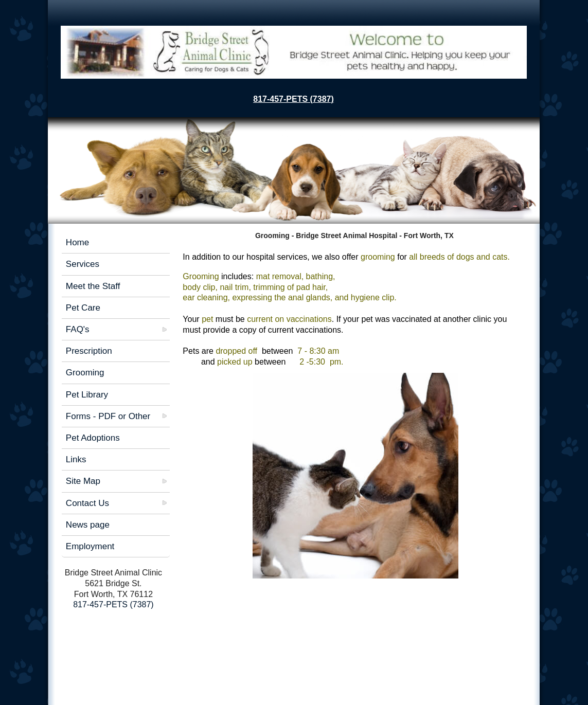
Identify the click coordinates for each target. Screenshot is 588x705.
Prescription (89, 351)
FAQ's (78, 329)
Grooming (85, 373)
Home (77, 242)
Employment (90, 546)
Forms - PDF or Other (108, 416)
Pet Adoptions (93, 438)
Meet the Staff (93, 286)
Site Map (83, 481)
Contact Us (87, 503)
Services (83, 264)
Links (76, 459)
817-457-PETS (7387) (293, 99)
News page (88, 525)
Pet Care (83, 308)
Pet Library (87, 395)
